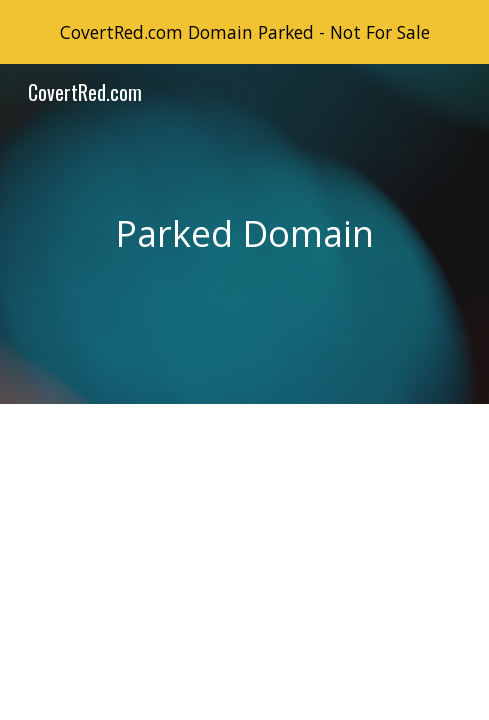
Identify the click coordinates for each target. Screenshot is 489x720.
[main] (244, 234)
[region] (244, 32)
